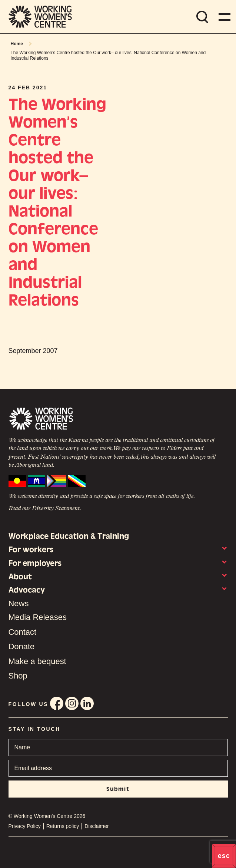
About (20, 577)
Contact (23, 632)
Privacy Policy (25, 826)
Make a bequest (37, 661)
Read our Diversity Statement (44, 509)
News (19, 604)
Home (17, 44)
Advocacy (27, 590)
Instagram (72, 703)
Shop (18, 676)
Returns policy (63, 826)
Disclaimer (97, 826)
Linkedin (87, 703)
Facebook (57, 703)
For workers (31, 549)
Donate (22, 646)
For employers (35, 563)
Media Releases (38, 617)
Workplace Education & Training (69, 536)
